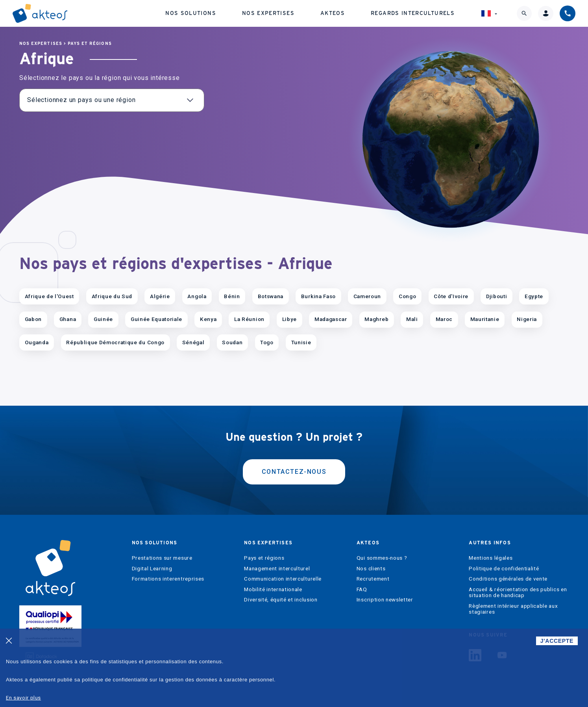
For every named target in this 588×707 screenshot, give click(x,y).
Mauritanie (485, 319)
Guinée (103, 319)
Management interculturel (277, 569)
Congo (407, 296)
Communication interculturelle (283, 579)
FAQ (362, 589)
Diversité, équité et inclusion (281, 600)
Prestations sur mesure (162, 558)
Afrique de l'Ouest (49, 296)
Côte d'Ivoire (451, 296)
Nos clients (371, 569)
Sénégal (193, 342)
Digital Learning (152, 569)
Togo (267, 342)
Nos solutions (191, 13)
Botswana (271, 296)
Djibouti (496, 296)
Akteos (333, 13)
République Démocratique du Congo (115, 342)
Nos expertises (268, 13)
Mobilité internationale (273, 589)
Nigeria (527, 319)
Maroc (444, 319)
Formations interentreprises (168, 579)
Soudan (232, 342)
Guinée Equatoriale (156, 319)
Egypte (534, 296)
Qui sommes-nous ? (382, 558)
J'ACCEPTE (557, 641)
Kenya (208, 319)
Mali (412, 319)
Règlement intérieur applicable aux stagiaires (513, 609)
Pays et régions (90, 44)
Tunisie (301, 342)
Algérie (160, 296)
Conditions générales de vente (508, 579)
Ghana (68, 319)
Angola (197, 296)
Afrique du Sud (112, 296)
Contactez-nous (294, 472)
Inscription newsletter (385, 600)
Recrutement (373, 579)
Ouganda (37, 342)
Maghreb (376, 319)
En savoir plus (23, 698)
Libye (289, 319)
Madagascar (331, 319)
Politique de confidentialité (504, 569)
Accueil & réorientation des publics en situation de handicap (518, 593)
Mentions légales (491, 558)
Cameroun (367, 296)
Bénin (232, 296)
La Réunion (249, 319)
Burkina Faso (318, 296)
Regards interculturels (413, 13)
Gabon (33, 319)
